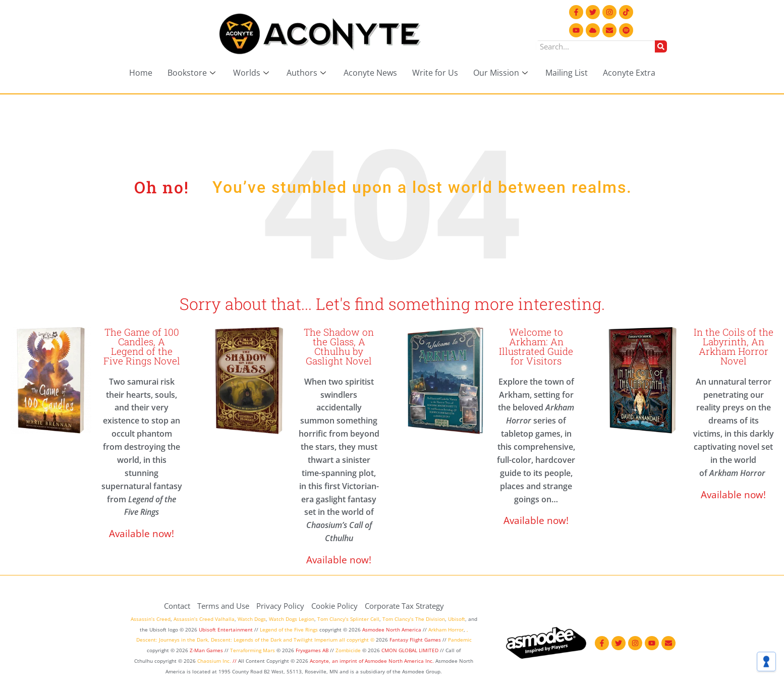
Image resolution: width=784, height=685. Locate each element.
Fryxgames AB (312, 650)
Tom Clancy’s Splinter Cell (348, 619)
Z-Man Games (206, 650)
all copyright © (357, 640)
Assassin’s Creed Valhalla (204, 619)
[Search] (661, 46)
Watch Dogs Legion (292, 619)
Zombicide (348, 650)
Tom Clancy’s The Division (414, 619)
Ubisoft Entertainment (226, 629)
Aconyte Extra (629, 73)
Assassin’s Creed (151, 619)
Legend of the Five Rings (289, 629)
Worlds (252, 73)
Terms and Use (223, 606)
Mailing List (567, 73)
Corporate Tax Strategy (404, 606)
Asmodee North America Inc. (400, 661)
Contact (177, 606)
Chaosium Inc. (214, 661)
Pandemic (460, 640)
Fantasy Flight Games (415, 640)
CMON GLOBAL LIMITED (411, 650)
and (288, 640)
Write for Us (435, 73)
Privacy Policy (280, 606)
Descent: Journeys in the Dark (172, 640)
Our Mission (502, 73)
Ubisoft (457, 619)
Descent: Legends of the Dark (246, 640)
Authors (307, 73)
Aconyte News (370, 73)
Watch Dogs (252, 619)
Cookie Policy (334, 606)
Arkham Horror (446, 629)
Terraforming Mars (253, 650)
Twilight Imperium (316, 640)
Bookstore (193, 73)
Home (141, 73)
